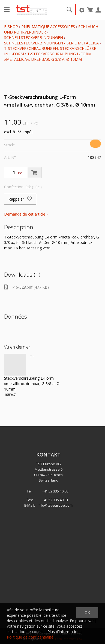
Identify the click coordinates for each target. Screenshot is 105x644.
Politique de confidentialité (30, 637)
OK (87, 613)
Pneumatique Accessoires (48, 27)
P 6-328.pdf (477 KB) (26, 287)
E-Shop (11, 27)
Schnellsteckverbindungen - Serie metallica (51, 43)
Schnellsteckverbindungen (34, 37)
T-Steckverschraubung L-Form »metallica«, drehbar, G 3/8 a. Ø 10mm (48, 57)
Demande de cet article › (26, 214)
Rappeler (20, 199)
